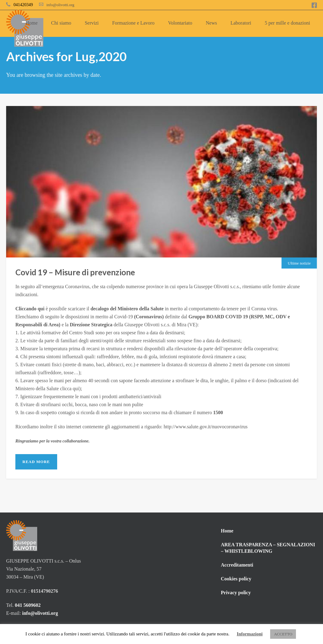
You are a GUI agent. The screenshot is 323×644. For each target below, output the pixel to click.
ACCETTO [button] (283, 634)
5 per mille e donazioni (287, 23)
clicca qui (69, 389)
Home (32, 23)
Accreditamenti (237, 565)
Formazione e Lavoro (133, 23)
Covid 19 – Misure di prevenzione (75, 272)
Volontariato (180, 23)
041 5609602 (28, 605)
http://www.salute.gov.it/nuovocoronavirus (206, 427)
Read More (36, 462)
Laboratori (241, 23)
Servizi (92, 23)
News (211, 23)
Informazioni (250, 634)
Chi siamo (61, 23)
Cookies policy (236, 579)
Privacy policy (236, 593)
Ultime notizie (299, 263)
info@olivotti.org (60, 5)
